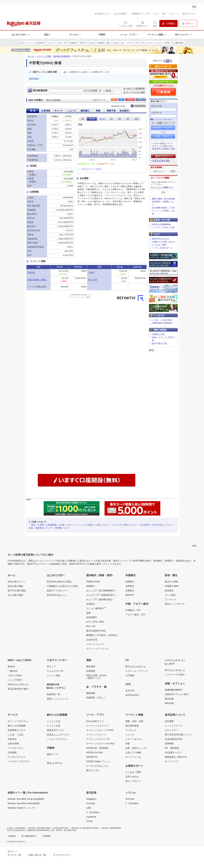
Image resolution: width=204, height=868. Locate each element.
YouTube (91, 803)
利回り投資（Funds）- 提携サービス (97, 677)
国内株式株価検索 (62, 56)
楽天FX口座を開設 (161, 161)
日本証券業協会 (20, 828)
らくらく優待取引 (96, 608)
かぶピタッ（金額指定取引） (102, 595)
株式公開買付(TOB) (96, 631)
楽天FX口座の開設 (17, 591)
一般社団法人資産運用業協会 (111, 828)
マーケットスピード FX (98, 739)
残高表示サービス (56, 730)
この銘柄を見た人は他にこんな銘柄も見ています (88, 72)
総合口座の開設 (15, 586)
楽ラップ (51, 666)
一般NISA (13, 671)
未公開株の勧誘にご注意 (163, 208)
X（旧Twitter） (94, 812)
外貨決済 (12, 739)
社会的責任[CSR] (173, 739)
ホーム (31, 56)
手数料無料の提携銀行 (162, 323)
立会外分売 (92, 640)
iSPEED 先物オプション (98, 761)
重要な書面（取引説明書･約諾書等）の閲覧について (164, 202)
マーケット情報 (44, 56)
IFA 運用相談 (172, 748)
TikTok (89, 821)
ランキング (170, 599)
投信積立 (169, 591)
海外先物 (169, 703)
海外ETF (130, 595)
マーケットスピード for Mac (100, 744)
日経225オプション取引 (177, 694)
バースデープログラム (19, 761)
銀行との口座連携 (17, 726)
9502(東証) (34, 79)
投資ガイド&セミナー (58, 591)
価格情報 (91, 693)
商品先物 (169, 699)
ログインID (156, 106)
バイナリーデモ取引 (175, 675)
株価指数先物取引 (174, 690)
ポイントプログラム (18, 721)
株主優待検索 (132, 726)
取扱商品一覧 (54, 694)
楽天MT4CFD (132, 695)
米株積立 (130, 591)
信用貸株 (91, 617)
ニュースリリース (174, 726)
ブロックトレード (95, 644)
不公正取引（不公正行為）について (156, 525)
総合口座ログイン (17, 582)
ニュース (130, 735)
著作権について (62, 528)
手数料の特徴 (93, 582)
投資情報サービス (17, 730)
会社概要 (169, 721)
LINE (89, 808)
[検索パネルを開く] (155, 24)
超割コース (52, 754)
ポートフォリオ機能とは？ (162, 187)
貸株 (88, 613)
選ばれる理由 (171, 582)
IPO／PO (91, 626)
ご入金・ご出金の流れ (162, 320)
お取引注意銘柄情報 (161, 224)
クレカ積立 (170, 595)
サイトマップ (171, 761)
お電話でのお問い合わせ (163, 242)
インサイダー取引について (124, 525)
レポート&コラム (134, 739)
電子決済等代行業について (178, 735)
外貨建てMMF (172, 586)
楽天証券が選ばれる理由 (59, 582)
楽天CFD (130, 691)
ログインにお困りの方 (163, 146)
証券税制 (12, 752)
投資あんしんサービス (58, 735)
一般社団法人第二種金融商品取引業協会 (84, 828)
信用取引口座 (158, 334)
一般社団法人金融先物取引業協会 (39, 828)
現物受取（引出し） (96, 698)
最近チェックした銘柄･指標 (45, 72)
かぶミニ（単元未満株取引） (102, 590)
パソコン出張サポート (162, 248)
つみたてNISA (15, 675)
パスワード (156, 113)
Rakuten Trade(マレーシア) (21, 808)
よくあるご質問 (159, 245)
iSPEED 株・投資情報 (97, 748)
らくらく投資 (54, 675)
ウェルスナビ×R (55, 671)
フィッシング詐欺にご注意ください (92, 525)
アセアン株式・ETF (135, 615)
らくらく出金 (54, 726)
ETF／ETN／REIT (95, 622)
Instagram (91, 799)
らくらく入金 (54, 721)
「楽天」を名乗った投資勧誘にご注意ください (51, 525)
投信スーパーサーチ (175, 604)
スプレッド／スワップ (137, 671)
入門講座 (130, 675)
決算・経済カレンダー (137, 748)
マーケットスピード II (97, 726)
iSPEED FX (92, 757)
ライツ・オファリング (97, 649)
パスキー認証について (163, 143)
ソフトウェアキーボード (163, 120)
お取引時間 (13, 744)
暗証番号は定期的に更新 (164, 149)
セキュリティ (171, 730)
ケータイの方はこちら (97, 766)
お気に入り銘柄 (133, 752)
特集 (128, 744)
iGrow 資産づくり (95, 721)
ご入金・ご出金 (15, 735)
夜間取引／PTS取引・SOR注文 (102, 635)
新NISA (11, 666)
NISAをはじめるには (18, 684)
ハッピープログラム (57, 739)
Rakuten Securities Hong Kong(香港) (26, 799)
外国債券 (91, 671)
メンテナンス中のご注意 (163, 227)
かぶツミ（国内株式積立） (100, 599)
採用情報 (169, 744)
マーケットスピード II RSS (100, 730)
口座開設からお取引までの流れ (62, 586)
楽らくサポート (133, 781)
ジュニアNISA (15, 680)
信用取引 (91, 604)
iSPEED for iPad (94, 752)
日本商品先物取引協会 (61, 828)
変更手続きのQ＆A (161, 239)
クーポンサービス (17, 757)
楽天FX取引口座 (159, 343)
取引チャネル (93, 770)
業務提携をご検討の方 (176, 757)
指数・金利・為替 (134, 721)
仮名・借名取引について (41, 528)
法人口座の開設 (15, 595)
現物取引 (91, 586)
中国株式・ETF (133, 610)
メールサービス (15, 748)
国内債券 (91, 666)
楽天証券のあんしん (57, 595)
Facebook (91, 817)
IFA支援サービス (173, 752)
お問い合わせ (132, 777)
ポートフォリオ (133, 757)
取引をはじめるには (135, 666)
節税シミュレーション (58, 699)
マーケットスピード (96, 735)
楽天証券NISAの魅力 (18, 689)
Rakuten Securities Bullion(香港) (24, 803)
